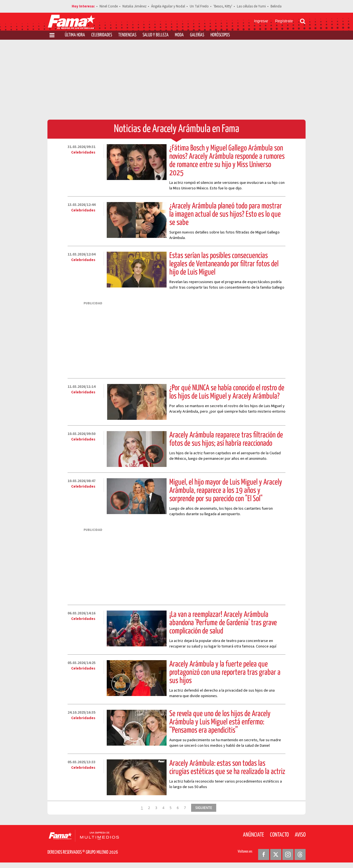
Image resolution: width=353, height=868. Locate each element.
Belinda (276, 6)
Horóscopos (220, 35)
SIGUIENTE (204, 808)
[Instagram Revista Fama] (288, 854)
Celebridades (102, 35)
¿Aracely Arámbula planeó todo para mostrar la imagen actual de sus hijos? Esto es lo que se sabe (226, 214)
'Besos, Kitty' (223, 6)
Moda (179, 35)
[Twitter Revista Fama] (276, 854)
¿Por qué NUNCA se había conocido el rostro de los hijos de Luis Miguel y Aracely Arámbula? (227, 392)
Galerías (197, 35)
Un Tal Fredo (199, 6)
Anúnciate (253, 835)
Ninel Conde (109, 6)
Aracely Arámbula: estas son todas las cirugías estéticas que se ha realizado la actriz (227, 768)
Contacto (279, 835)
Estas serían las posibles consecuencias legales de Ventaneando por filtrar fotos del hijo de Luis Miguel (224, 264)
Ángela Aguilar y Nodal (168, 6)
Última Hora (75, 35)
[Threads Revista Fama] (300, 854)
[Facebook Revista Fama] (264, 854)
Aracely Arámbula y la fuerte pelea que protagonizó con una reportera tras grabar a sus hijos (225, 673)
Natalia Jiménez (134, 6)
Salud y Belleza (156, 35)
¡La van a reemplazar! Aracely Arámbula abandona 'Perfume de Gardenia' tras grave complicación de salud (223, 623)
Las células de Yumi (251, 6)
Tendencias (127, 35)
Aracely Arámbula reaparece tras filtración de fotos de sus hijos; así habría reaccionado (226, 439)
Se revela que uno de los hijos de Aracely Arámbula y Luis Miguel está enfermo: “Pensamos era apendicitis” (220, 722)
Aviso (300, 835)
